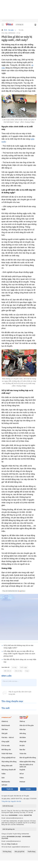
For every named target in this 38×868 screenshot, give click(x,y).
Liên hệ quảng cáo (9, 829)
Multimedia (6, 782)
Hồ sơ (22, 774)
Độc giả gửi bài (20, 852)
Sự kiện (28, 789)
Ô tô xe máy (6, 746)
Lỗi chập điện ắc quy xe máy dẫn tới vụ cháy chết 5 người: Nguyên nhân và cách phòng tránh (19, 654)
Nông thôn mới (7, 766)
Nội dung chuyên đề (9, 770)
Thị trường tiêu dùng (9, 762)
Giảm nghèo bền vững (27, 762)
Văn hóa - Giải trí (8, 737)
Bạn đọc (22, 750)
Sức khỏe (23, 737)
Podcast (22, 782)
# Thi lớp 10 (20, 25)
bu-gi (27, 671)
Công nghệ (5, 742)
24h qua (4, 785)
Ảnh (3, 778)
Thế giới (4, 733)
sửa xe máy (18, 671)
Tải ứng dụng (7, 852)
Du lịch (22, 746)
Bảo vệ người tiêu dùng (28, 758)
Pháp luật (23, 742)
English (22, 770)
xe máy (14, 667)
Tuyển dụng (32, 852)
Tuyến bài (10, 789)
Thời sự (22, 721)
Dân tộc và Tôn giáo (27, 725)
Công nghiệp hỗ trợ (8, 758)
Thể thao (5, 729)
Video (22, 778)
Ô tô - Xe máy (9, 30)
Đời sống (23, 733)
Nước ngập (24, 667)
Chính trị (5, 721)
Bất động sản (6, 750)
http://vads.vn (12, 844)
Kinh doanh (6, 725)
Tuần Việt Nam (7, 754)
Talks (3, 774)
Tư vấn (21, 30)
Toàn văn (23, 754)
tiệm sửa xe (8, 671)
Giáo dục (23, 729)
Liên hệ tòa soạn (8, 806)
